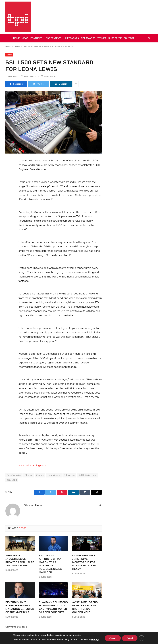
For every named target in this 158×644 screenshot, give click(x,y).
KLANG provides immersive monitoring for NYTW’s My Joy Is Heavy (84, 562)
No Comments (30, 76)
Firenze (29, 475)
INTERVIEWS (54, 38)
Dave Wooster (14, 475)
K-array (40, 475)
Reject (130, 638)
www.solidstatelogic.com (33, 466)
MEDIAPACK (72, 38)
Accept (113, 638)
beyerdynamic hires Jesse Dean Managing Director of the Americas (20, 607)
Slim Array (69, 475)
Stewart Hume (33, 505)
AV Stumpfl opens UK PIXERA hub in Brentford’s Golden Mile (85, 607)
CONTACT (129, 38)
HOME (16, 38)
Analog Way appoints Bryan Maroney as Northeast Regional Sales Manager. (50, 564)
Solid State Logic (87, 475)
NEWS (25, 38)
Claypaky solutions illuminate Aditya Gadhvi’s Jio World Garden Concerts (53, 607)
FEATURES (36, 38)
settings (95, 639)
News (9, 55)
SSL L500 (12, 480)
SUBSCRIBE (115, 38)
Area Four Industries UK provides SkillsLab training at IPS (20, 561)
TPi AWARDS (88, 38)
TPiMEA (102, 38)
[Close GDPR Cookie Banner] (141, 638)
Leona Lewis (54, 475)
